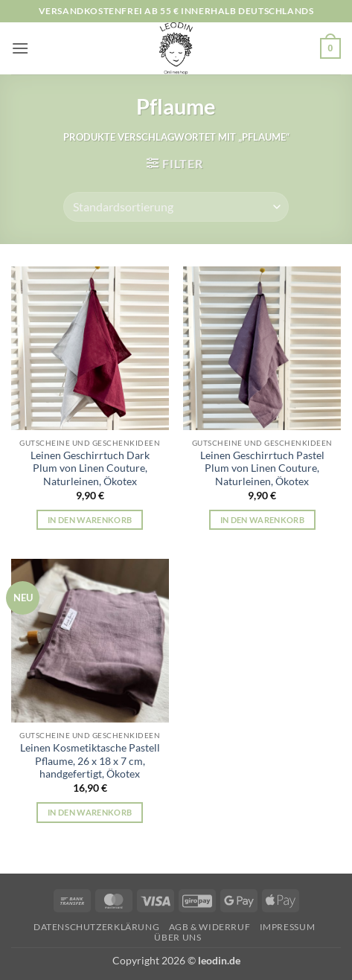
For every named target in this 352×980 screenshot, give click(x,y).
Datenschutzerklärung (96, 927)
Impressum (288, 927)
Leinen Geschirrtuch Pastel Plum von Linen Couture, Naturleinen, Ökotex (262, 468)
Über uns (177, 937)
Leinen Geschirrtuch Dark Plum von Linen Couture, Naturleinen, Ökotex (90, 468)
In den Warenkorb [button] (90, 520)
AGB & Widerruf (210, 927)
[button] (20, 48)
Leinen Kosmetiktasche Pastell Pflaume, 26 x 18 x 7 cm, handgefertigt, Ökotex (90, 761)
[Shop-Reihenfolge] (176, 207)
